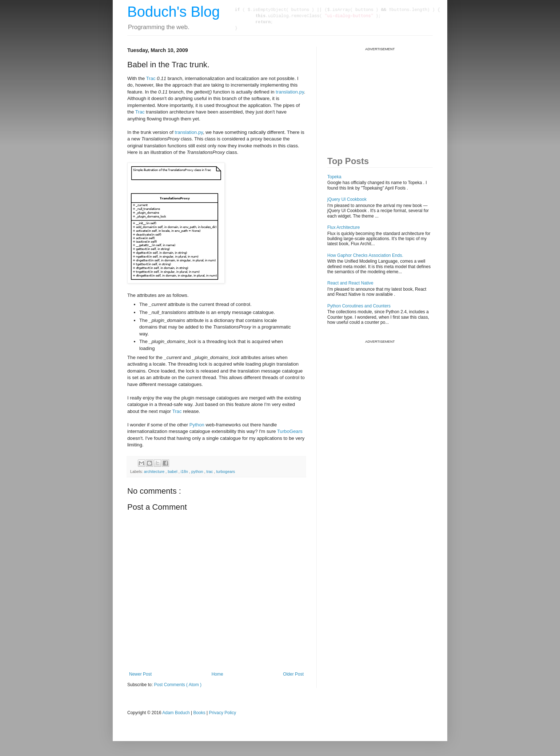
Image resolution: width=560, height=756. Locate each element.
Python (197, 425)
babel (173, 471)
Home (217, 674)
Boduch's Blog (173, 12)
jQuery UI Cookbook (347, 199)
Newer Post (140, 674)
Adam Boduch (176, 713)
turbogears (226, 471)
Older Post (293, 674)
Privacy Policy (223, 713)
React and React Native (350, 283)
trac (210, 471)
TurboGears (290, 431)
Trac (151, 78)
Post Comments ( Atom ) (178, 685)
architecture (155, 471)
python (198, 471)
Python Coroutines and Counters (359, 306)
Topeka (334, 177)
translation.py (290, 92)
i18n (185, 471)
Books (199, 713)
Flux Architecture (343, 227)
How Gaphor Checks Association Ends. (365, 255)
